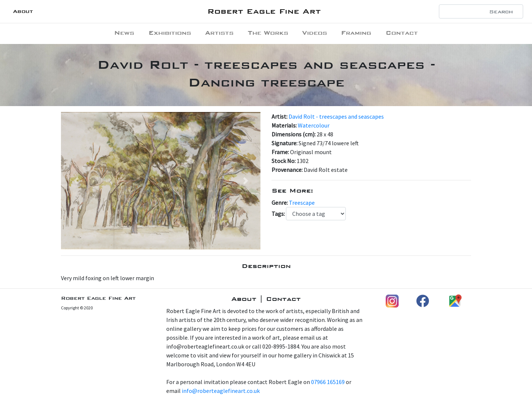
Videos (315, 33)
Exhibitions (170, 33)
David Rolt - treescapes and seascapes (336, 116)
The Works (268, 33)
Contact (402, 33)
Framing (356, 33)
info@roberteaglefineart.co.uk (221, 391)
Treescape (302, 203)
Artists (219, 33)
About (23, 11)
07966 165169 (328, 382)
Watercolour (314, 125)
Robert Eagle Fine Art (264, 11)
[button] (76, 181)
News (124, 33)
